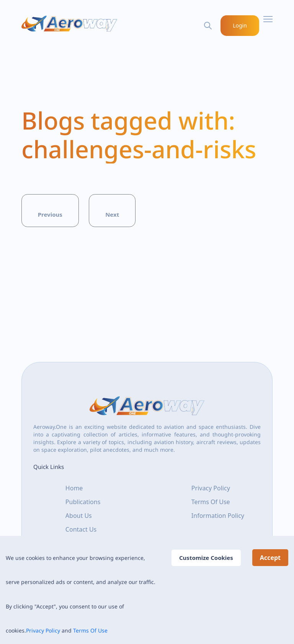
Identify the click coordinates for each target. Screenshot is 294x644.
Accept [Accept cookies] (270, 558)
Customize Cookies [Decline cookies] (206, 558)
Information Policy (218, 515)
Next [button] (112, 214)
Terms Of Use (90, 630)
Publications (83, 501)
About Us (79, 515)
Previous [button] (50, 214)
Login (240, 25)
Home (74, 488)
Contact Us (81, 529)
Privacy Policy (43, 630)
